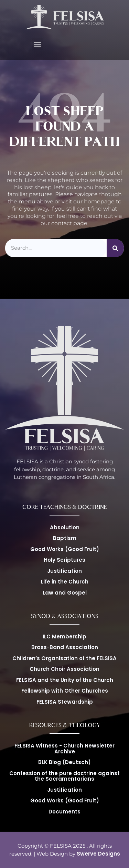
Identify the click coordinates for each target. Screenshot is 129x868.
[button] (38, 44)
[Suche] (115, 248)
